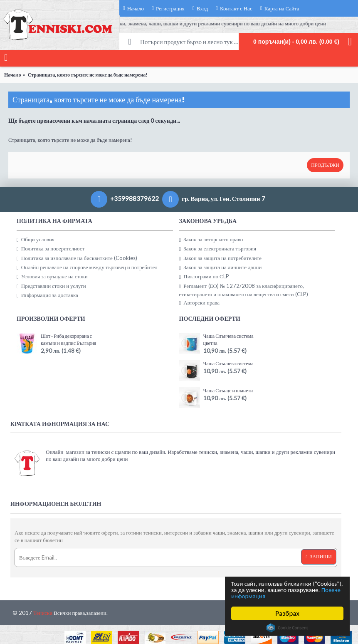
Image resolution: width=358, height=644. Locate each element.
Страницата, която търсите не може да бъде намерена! (88, 75)
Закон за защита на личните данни (221, 267)
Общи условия (36, 239)
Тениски (43, 613)
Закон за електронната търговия (218, 249)
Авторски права (199, 303)
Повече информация (300, 596)
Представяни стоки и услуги (51, 286)
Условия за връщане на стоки (52, 276)
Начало (12, 75)
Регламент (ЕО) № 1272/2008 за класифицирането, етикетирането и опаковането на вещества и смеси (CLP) (244, 290)
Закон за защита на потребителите (221, 258)
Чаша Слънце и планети (228, 390)
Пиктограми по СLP (204, 276)
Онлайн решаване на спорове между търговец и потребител (87, 267)
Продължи (325, 165)
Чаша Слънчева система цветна (228, 339)
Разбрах (287, 613)
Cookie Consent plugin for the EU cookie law (287, 628)
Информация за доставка (47, 295)
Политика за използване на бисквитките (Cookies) (77, 258)
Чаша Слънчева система (228, 363)
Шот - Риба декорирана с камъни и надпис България (68, 339)
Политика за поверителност (51, 249)
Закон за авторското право (211, 239)
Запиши (319, 557)
